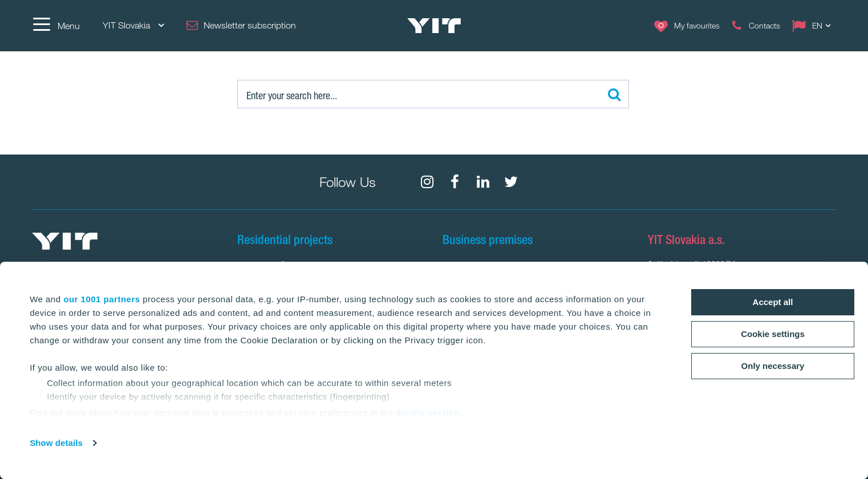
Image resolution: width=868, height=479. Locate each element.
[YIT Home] (434, 26)
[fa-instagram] (427, 182)
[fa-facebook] (455, 182)
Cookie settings (773, 334)
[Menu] (56, 26)
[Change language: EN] (814, 26)
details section (428, 413)
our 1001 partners (102, 299)
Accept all (773, 302)
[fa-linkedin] (483, 182)
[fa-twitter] (511, 182)
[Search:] (433, 94)
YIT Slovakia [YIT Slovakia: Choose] (133, 25)
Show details (56, 443)
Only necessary (773, 366)
